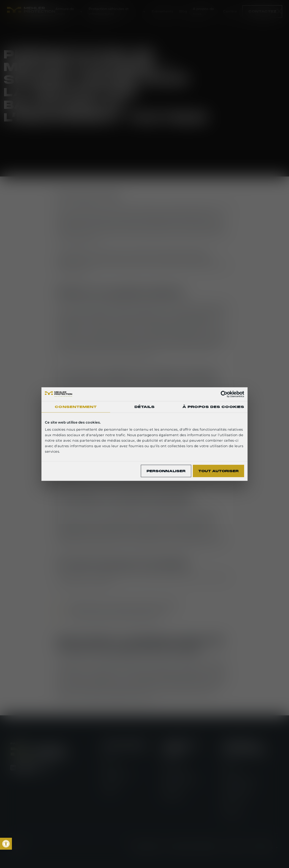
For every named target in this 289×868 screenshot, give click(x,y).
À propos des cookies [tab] (213, 407)
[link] (6, 844)
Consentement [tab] (76, 407)
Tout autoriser (218, 471)
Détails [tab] (145, 407)
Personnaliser (166, 471)
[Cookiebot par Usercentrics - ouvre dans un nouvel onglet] (224, 394)
